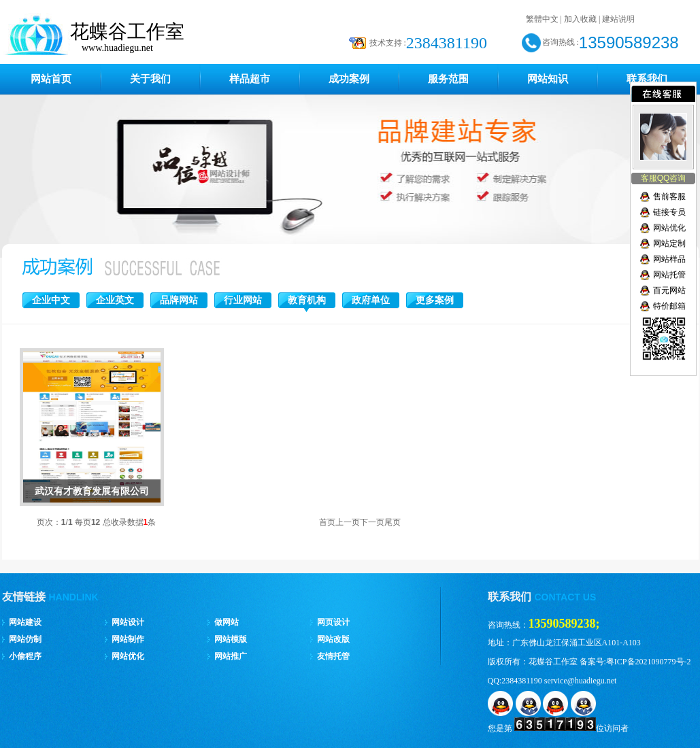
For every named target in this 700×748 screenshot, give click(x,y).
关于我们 (150, 79)
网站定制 (669, 243)
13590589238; (564, 624)
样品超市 (250, 79)
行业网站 (243, 300)
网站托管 (669, 275)
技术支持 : (388, 43)
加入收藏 (580, 19)
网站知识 (548, 79)
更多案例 (435, 300)
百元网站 (669, 290)
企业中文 (51, 300)
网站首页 (51, 79)
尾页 (393, 522)
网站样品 (669, 259)
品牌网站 (179, 300)
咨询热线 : (561, 42)
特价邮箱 (669, 306)
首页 (327, 522)
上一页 (348, 522)
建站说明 (618, 19)
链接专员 (669, 212)
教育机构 (307, 300)
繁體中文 (542, 19)
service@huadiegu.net (581, 681)
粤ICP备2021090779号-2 (649, 662)
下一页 (372, 522)
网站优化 (669, 228)
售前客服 (669, 197)
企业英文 (115, 300)
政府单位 (371, 300)
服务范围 (448, 79)
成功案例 (349, 79)
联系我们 (647, 79)
